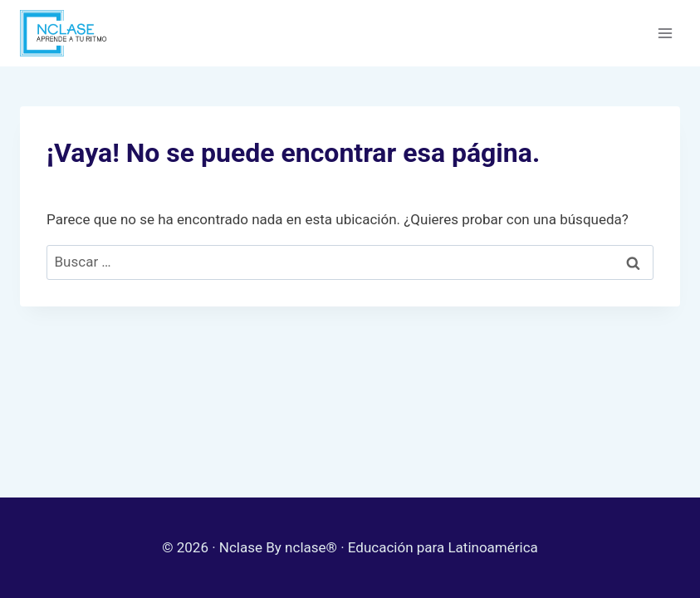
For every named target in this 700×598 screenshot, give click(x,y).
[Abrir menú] (665, 33)
